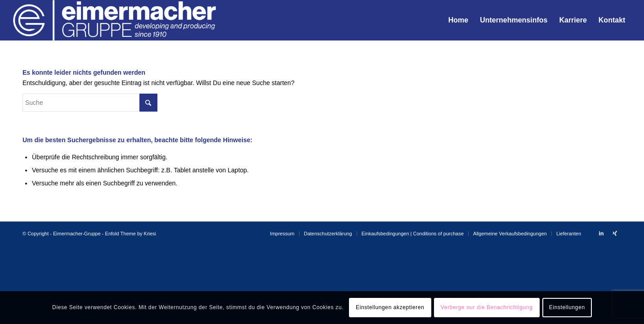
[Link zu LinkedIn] (601, 233)
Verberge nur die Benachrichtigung (487, 307)
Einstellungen (567, 307)
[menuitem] (458, 20)
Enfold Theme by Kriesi (131, 234)
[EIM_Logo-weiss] (115, 20)
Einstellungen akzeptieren (390, 307)
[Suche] (90, 103)
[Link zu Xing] (615, 233)
